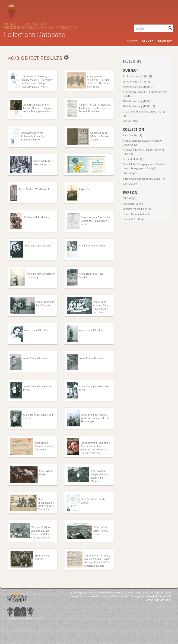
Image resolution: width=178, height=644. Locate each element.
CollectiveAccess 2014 (30, 619)
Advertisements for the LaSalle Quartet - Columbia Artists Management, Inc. (38, 108)
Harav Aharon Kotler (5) (136, 214)
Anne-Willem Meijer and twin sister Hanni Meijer (100, 476)
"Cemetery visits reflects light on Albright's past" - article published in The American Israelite (98, 561)
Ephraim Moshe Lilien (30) (137, 209)
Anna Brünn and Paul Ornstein (45, 304)
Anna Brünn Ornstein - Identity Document (45, 446)
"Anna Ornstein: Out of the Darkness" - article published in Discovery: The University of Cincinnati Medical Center (95, 450)
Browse (165, 41)
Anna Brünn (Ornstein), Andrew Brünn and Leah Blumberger (95, 418)
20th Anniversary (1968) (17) (139, 106)
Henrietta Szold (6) (133, 219)
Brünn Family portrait (42, 557)
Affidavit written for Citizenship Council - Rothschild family (32, 136)
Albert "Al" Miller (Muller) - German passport (100, 136)
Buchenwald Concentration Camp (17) (144, 179)
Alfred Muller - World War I (34, 189)
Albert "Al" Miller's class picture (43, 163)
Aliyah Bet (85, 189)
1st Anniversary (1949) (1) (137, 76)
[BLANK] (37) (130, 174)
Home (132, 41)
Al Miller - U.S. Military (36, 217)
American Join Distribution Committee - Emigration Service (96, 221)
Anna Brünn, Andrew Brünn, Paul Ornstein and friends (102, 307)
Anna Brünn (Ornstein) (37, 330)
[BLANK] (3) (129, 199)
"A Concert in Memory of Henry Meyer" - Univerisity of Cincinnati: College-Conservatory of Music (38, 82)
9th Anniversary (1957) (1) (137, 82)
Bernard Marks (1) (133, 159)
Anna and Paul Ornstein (38, 246)
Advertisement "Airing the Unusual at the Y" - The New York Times (98, 82)
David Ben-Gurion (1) (135, 204)
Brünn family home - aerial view (101, 531)
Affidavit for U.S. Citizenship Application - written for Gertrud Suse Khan (94, 108)
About (148, 41)
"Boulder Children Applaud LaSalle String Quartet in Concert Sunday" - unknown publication (43, 534)
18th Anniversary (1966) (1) (138, 101)
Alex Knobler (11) (132, 135)
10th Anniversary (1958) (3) (138, 87)
